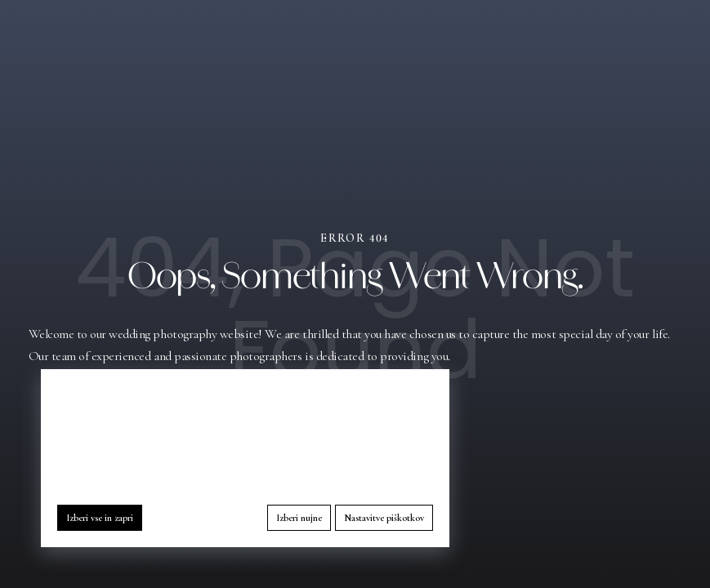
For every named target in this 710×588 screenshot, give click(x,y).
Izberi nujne (299, 518)
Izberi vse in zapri (100, 518)
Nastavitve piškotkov (384, 518)
